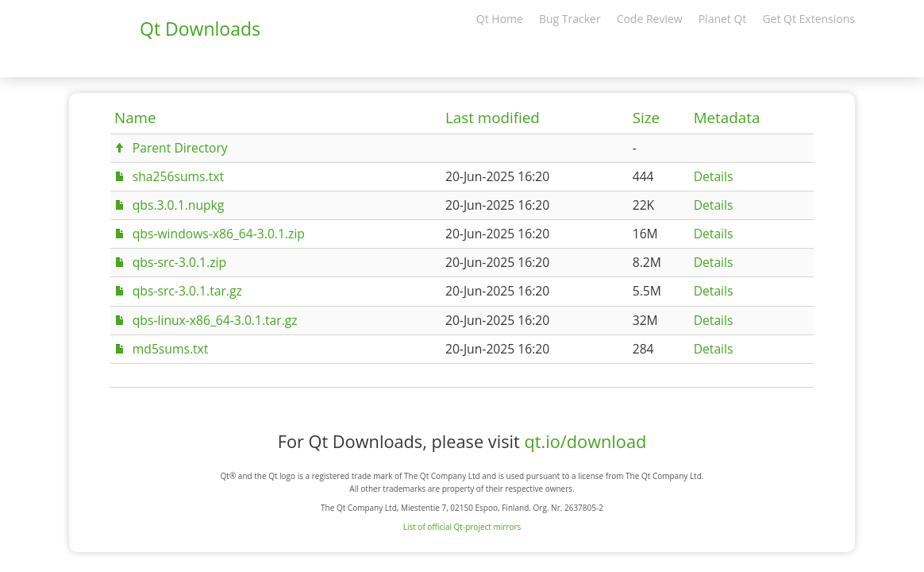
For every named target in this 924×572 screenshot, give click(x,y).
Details (714, 176)
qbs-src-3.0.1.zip (179, 262)
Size (646, 118)
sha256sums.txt (178, 176)
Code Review (650, 19)
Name (135, 118)
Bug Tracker (570, 19)
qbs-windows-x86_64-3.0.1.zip (219, 234)
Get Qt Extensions (808, 19)
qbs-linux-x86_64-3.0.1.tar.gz (215, 320)
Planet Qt (723, 19)
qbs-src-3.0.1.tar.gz (187, 291)
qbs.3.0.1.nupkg (179, 205)
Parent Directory (180, 148)
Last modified (493, 118)
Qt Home (500, 19)
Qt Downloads (200, 29)
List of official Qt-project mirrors (462, 527)
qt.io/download (585, 441)
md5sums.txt (171, 349)
